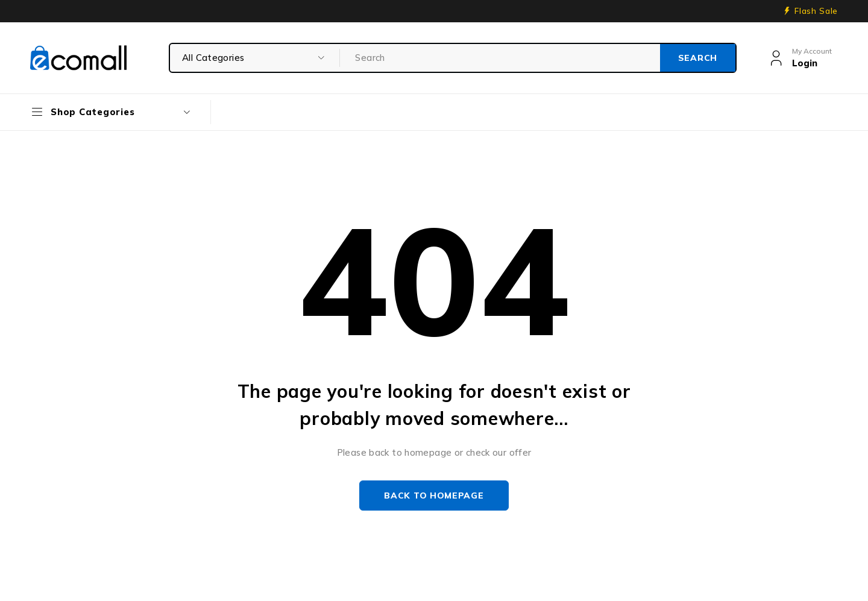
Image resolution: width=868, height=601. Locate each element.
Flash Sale (816, 11)
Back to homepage (434, 496)
